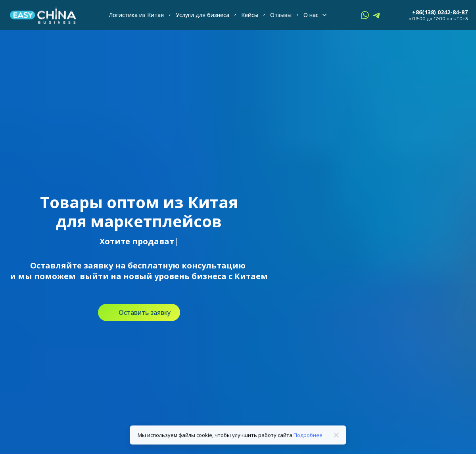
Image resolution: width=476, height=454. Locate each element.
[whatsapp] (365, 15)
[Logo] (43, 15)
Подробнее (308, 438)
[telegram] (377, 15)
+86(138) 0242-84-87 (440, 12)
